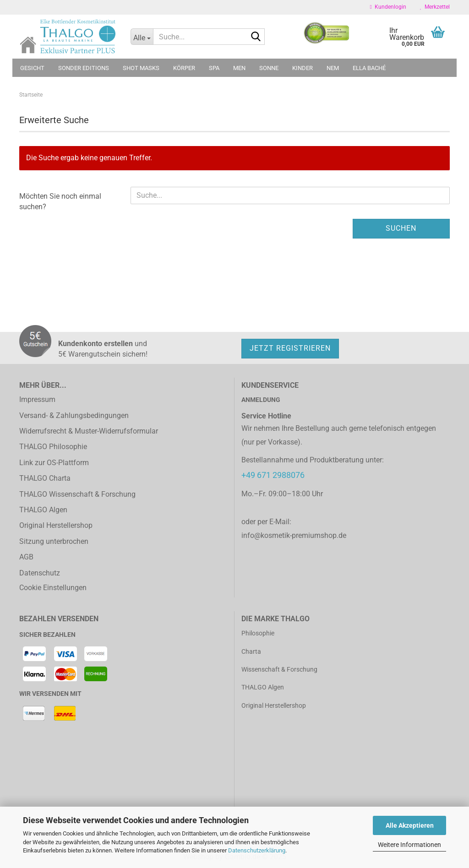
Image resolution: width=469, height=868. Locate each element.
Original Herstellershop (56, 525)
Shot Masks (141, 68)
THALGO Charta (45, 478)
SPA (214, 68)
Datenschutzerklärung (257, 850)
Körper (184, 68)
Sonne (269, 68)
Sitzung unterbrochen (54, 541)
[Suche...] (142, 37)
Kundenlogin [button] (388, 7)
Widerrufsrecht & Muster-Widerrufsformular (89, 431)
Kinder (303, 68)
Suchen (401, 228)
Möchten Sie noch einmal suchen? (60, 201)
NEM (333, 68)
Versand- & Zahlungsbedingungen (74, 415)
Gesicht (32, 68)
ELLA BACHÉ (369, 68)
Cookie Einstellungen (53, 588)
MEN (239, 68)
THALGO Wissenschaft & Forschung (77, 494)
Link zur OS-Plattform (54, 463)
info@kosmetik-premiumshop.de (294, 535)
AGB (26, 557)
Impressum (37, 399)
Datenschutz (40, 573)
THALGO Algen (43, 510)
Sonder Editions (84, 68)
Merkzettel (435, 7)
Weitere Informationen (409, 845)
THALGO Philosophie (53, 447)
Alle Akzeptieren (410, 825)
